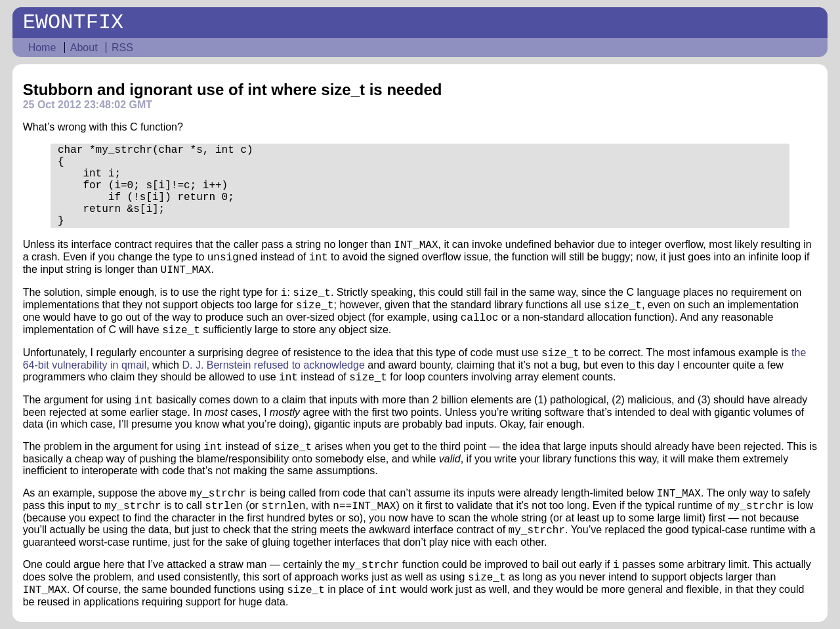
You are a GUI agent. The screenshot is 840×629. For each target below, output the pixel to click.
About (84, 48)
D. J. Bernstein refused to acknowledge (273, 365)
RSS (122, 48)
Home (42, 48)
